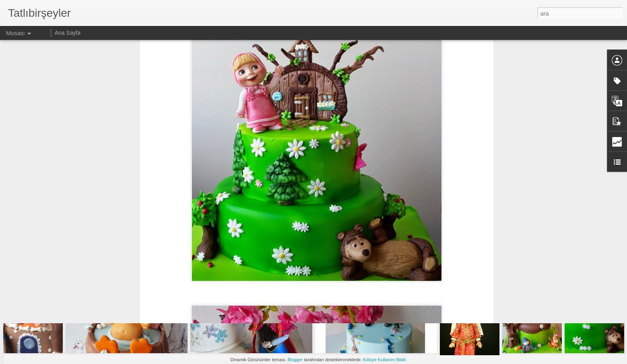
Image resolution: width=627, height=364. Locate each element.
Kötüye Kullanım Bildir (384, 360)
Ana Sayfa (68, 33)
